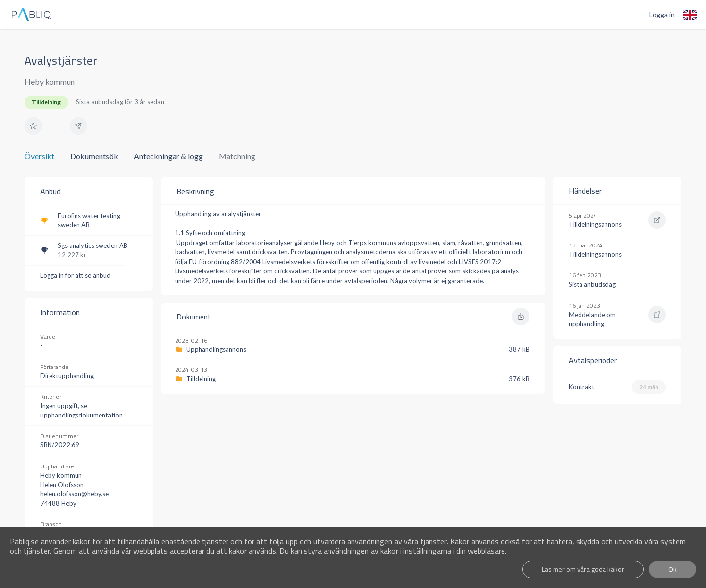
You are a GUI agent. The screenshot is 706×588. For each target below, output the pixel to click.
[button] (33, 126)
